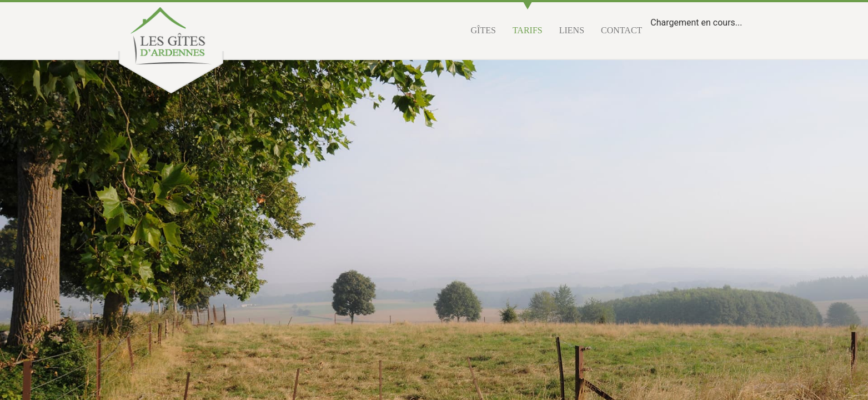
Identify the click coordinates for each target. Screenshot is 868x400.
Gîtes (483, 30)
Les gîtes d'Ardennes (171, 36)
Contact (621, 30)
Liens (572, 30)
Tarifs (528, 30)
